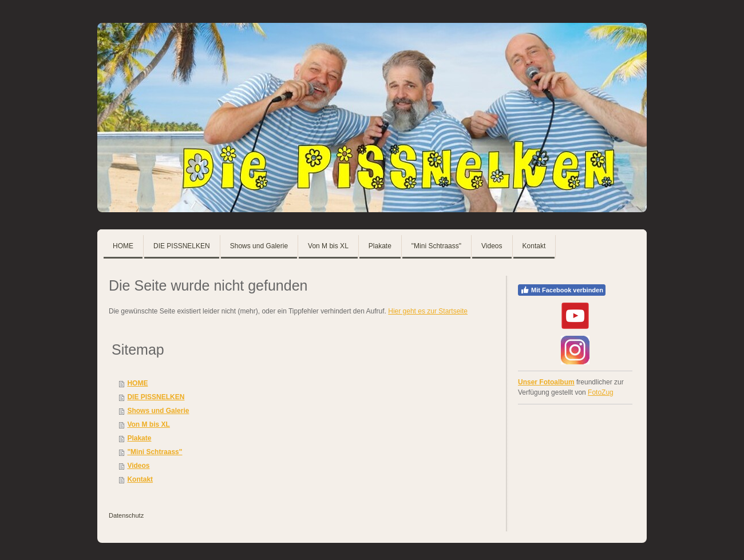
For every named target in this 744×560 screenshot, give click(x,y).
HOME (137, 383)
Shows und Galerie (158, 411)
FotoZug (601, 392)
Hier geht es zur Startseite (428, 311)
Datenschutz (126, 515)
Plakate (139, 438)
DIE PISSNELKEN (156, 397)
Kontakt (140, 479)
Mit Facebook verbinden (562, 290)
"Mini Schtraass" (155, 452)
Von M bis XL (148, 424)
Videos (138, 466)
